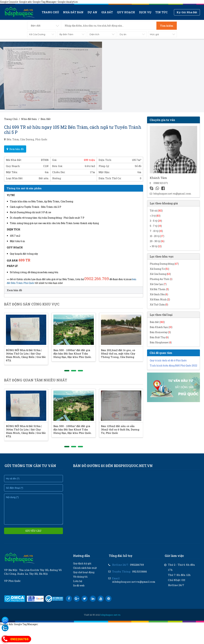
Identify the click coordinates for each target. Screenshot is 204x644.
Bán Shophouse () (161, 342)
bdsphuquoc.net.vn (110, 618)
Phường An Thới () (161, 279)
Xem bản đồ (15, 149)
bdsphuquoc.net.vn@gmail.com (172, 194)
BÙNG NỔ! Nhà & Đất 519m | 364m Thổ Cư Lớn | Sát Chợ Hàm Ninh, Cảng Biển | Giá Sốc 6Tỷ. (28, 359)
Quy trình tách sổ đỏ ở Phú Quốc (168, 360)
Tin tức (161, 12)
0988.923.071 (161, 183)
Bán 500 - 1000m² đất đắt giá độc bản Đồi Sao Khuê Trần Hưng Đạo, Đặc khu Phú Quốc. (84, 359)
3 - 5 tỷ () (156, 221)
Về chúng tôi (80, 580)
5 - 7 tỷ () (156, 226)
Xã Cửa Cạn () (158, 284)
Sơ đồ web (79, 589)
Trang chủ (50, 12)
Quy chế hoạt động (84, 576)
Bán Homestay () (160, 332)
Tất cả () (156, 211)
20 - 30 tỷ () (157, 241)
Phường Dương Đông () (164, 264)
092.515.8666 (140, 575)
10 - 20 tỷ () (157, 236)
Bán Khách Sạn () (161, 327)
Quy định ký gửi (82, 567)
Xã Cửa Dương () (160, 274)
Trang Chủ (11, 119)
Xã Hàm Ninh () (160, 299)
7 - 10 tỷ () (156, 231)
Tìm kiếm (167, 26)
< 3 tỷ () (155, 216)
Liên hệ (78, 584)
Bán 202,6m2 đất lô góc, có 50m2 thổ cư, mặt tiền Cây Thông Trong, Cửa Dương (138, 359)
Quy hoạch (126, 12)
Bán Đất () (157, 322)
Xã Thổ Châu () (159, 305)
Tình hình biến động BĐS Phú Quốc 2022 (173, 365)
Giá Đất (107, 12)
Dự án (92, 12)
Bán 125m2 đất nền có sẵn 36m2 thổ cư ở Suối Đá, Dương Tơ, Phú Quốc (138, 435)
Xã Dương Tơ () (159, 269)
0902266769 (137, 568)
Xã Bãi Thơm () (159, 289)
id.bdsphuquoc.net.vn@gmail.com (134, 585)
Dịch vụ (145, 12)
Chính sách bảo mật (85, 571)
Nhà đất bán (73, 12)
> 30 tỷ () (156, 246)
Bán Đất (46, 119)
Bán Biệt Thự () (159, 337)
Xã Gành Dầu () (159, 294)
